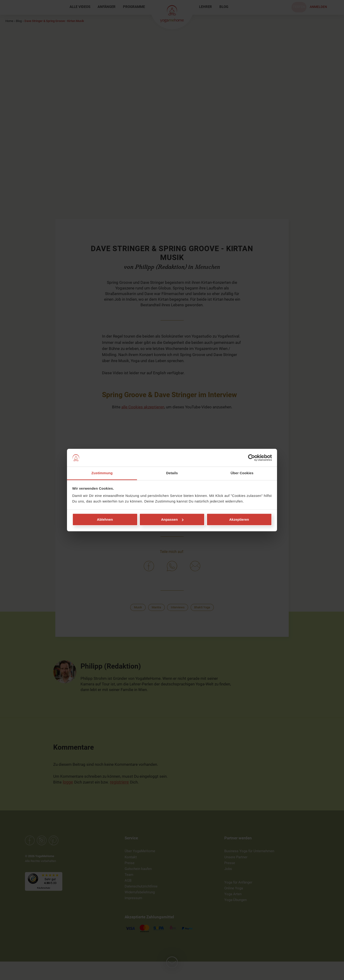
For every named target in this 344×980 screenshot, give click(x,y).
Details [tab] (172, 473)
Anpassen (172, 519)
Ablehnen (105, 519)
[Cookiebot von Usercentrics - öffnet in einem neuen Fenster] (251, 458)
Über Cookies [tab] (242, 473)
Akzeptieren (239, 519)
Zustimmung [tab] (102, 473)
